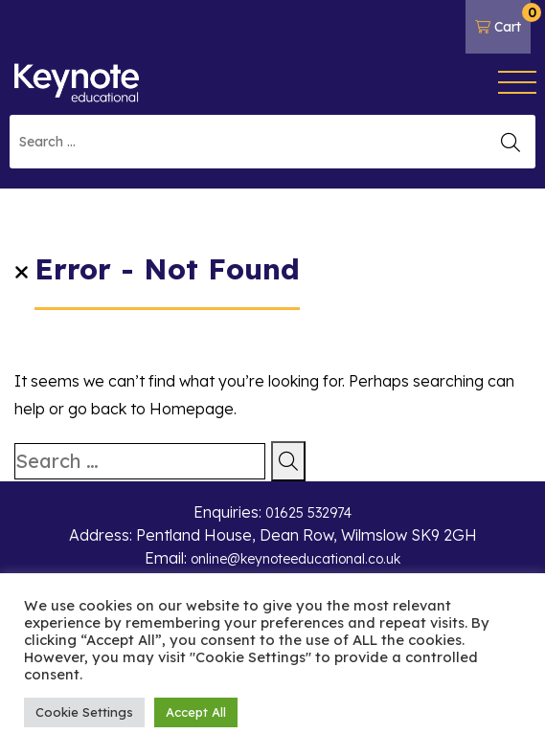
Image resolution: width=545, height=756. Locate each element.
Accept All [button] (196, 712)
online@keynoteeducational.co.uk (295, 559)
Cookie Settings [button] (84, 712)
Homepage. (193, 409)
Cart (503, 19)
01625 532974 (308, 513)
